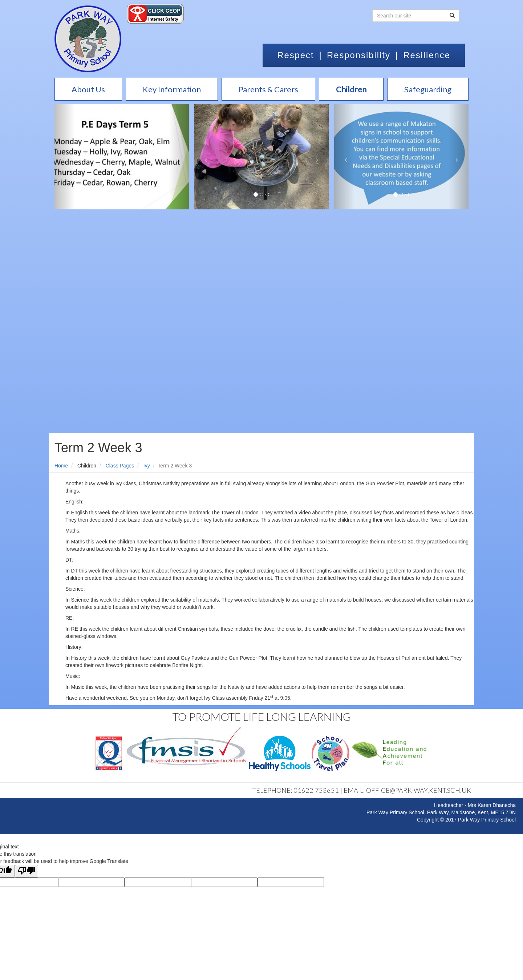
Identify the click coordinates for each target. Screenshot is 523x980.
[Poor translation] (27, 871)
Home (61, 466)
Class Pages (120, 466)
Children (87, 466)
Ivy (147, 466)
